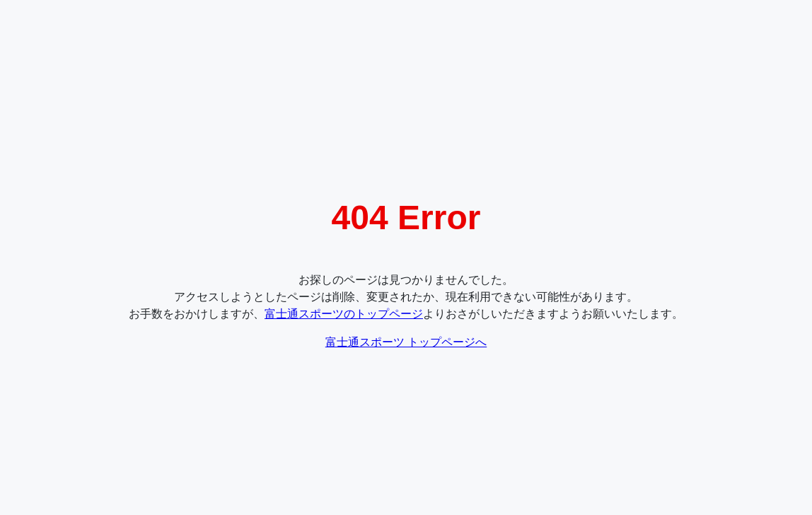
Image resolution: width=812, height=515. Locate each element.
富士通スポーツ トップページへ (406, 342)
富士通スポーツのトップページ (344, 314)
